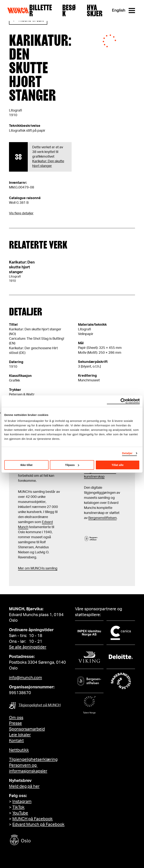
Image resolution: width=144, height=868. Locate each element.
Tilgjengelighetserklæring (33, 759)
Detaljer (127, 453)
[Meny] (132, 11)
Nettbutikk (19, 750)
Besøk (69, 10)
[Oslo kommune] (37, 840)
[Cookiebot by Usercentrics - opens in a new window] (123, 401)
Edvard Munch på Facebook (38, 824)
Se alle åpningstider (28, 647)
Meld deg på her (24, 786)
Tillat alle (118, 465)
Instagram (22, 802)
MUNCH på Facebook (33, 819)
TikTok (18, 807)
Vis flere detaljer (21, 213)
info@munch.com (25, 678)
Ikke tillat (26, 465)
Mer (21, 568)
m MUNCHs (36, 568)
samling (51, 568)
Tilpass (72, 465)
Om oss (16, 718)
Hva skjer (95, 10)
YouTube (20, 813)
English (119, 10)
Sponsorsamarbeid (27, 729)
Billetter (41, 10)
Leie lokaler (20, 735)
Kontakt (16, 741)
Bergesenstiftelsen (102, 518)
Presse (15, 723)
